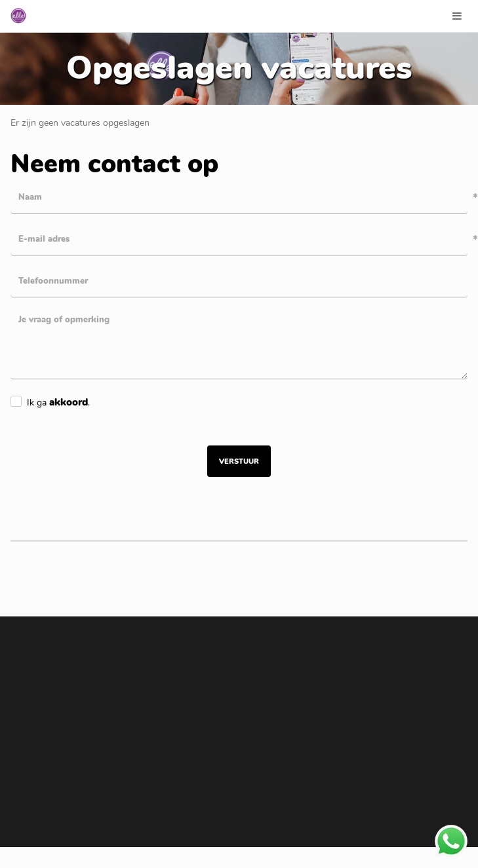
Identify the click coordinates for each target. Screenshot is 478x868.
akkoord (69, 402)
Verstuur (239, 462)
